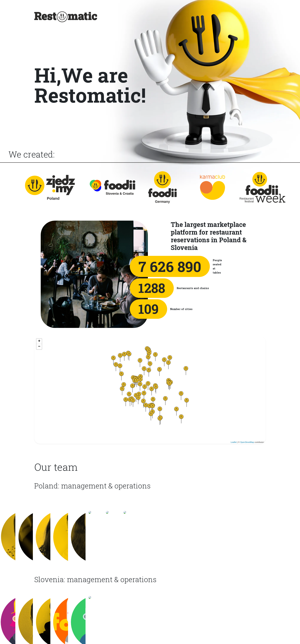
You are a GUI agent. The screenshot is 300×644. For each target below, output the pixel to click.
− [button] (39, 347)
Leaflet (234, 443)
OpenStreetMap (247, 443)
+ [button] (39, 341)
